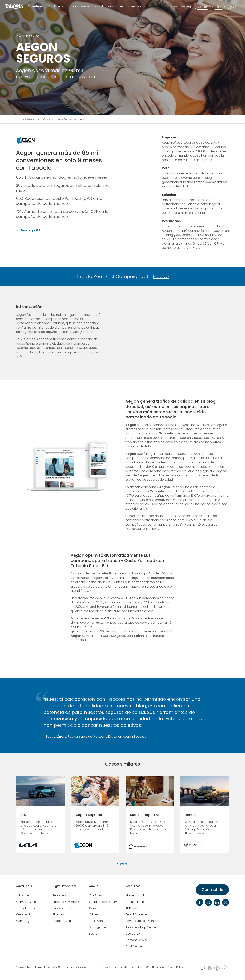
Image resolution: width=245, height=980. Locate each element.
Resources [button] (115, 6)
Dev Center (133, 934)
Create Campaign (182, 7)
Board (93, 934)
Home (20, 119)
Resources (34, 119)
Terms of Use (42, 967)
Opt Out (58, 967)
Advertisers (36, 6)
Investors (135, 6)
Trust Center (134, 946)
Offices (94, 914)
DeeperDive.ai (62, 921)
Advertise (22, 895)
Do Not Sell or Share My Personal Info (122, 967)
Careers (95, 908)
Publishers (56, 6)
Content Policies (137, 940)
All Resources (135, 908)
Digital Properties (65, 886)
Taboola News (79, 6)
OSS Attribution (155, 967)
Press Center (98, 921)
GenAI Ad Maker (27, 902)
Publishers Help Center (141, 927)
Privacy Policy (175, 967)
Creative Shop (26, 914)
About (93, 886)
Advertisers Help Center (142, 921)
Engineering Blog (137, 902)
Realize (161, 276)
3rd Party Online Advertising (82, 967)
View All (123, 864)
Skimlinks (59, 914)
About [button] (98, 6)
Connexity (23, 921)
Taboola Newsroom (66, 902)
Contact (202, 7)
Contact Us (212, 890)
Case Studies (52, 119)
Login (219, 7)
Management (98, 927)
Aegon (167, 143)
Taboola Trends (27, 908)
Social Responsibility (103, 902)
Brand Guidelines (137, 914)
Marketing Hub (135, 895)
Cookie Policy (24, 967)
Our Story (95, 895)
